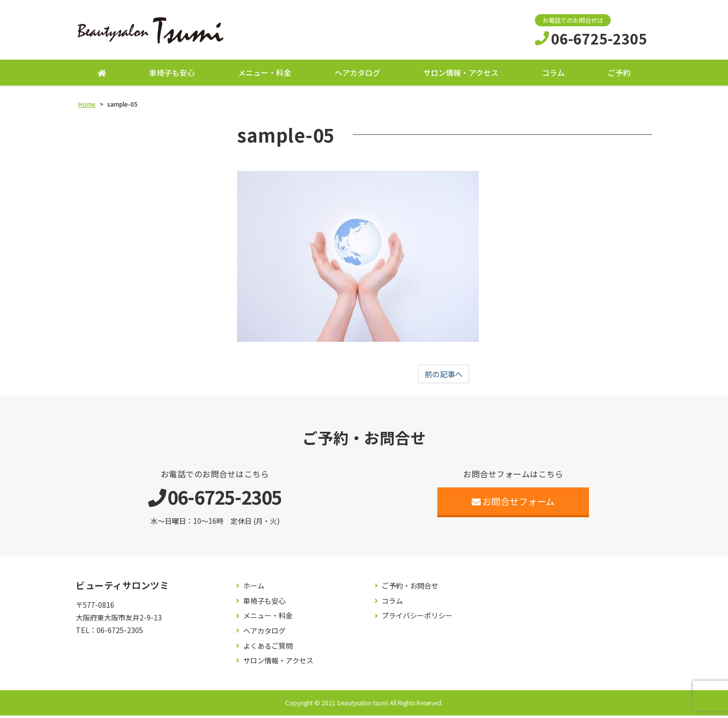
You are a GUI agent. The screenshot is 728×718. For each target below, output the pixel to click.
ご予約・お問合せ (410, 589)
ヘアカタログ (357, 75)
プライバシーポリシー (417, 619)
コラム (553, 75)
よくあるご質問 (268, 648)
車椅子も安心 (172, 75)
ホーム (254, 589)
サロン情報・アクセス (461, 75)
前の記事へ (444, 376)
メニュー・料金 (265, 75)
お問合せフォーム (513, 504)
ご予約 (619, 75)
